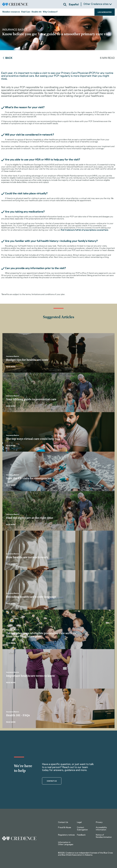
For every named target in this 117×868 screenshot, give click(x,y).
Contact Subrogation (82, 828)
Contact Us (63, 822)
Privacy (99, 822)
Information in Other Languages (66, 843)
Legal (79, 822)
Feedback (81, 835)
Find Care (26, 12)
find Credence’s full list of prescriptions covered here (84, 230)
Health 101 (37, 12)
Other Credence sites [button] (98, 4)
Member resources (11, 12)
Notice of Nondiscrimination (104, 836)
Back (7, 58)
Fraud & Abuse (65, 827)
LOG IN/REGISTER (105, 12)
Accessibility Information (101, 828)
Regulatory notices (66, 835)
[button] (65, 5)
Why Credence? (50, 12)
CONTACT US (52, 781)
